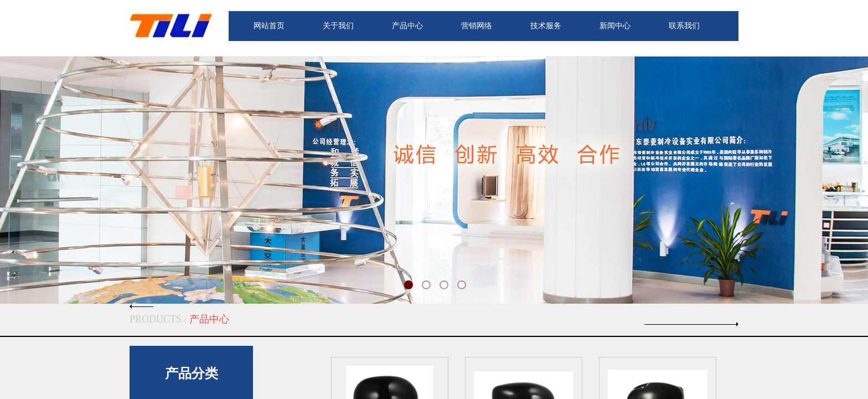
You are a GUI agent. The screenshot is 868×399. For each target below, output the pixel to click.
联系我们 (684, 26)
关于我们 (338, 26)
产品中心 (407, 26)
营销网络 (477, 26)
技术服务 (546, 26)
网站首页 (269, 26)
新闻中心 (615, 26)
